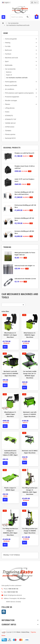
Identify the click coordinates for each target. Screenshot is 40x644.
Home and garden (11, 39)
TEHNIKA (8, 131)
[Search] (20, 17)
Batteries (9, 72)
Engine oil (9, 75)
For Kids (8, 46)
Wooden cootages (11, 101)
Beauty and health (11, 85)
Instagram (4, 612)
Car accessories (10, 69)
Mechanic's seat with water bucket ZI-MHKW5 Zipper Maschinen (10, 374)
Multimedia (9, 65)
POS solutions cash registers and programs (19, 93)
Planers (8, 104)
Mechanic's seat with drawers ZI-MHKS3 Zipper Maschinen (30, 414)
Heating (8, 43)
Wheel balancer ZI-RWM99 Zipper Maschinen (10, 414)
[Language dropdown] (6, 3)
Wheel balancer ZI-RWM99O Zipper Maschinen (30, 335)
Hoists (7, 112)
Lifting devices (10, 108)
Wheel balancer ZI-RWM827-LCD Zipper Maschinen (10, 335)
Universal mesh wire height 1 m (25, 266)
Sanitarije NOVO (10, 138)
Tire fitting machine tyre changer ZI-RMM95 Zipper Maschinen (30, 531)
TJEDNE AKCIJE (10, 123)
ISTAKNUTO (9, 116)
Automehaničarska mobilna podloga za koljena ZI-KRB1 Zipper (10, 453)
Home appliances (11, 82)
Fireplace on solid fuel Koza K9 (24, 153)
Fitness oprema (10, 134)
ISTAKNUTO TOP (11, 119)
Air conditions (10, 89)
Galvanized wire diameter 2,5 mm (25, 279)
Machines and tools (11, 58)
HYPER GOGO (10, 127)
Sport (7, 61)
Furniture (8, 54)
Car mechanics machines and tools (17, 78)
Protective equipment (12, 97)
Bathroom (8, 50)
